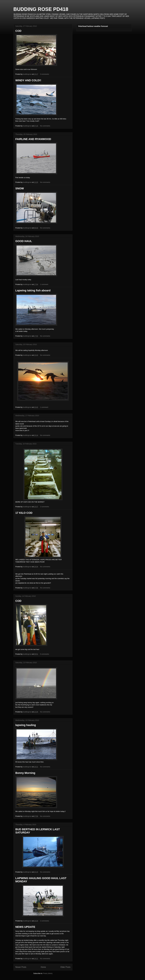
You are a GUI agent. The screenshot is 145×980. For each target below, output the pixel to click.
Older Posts (65, 967)
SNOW (20, 188)
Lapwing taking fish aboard (33, 290)
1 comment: (45, 284)
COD (18, 31)
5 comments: (45, 654)
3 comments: (45, 74)
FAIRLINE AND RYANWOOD (33, 139)
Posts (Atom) (48, 973)
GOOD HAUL (24, 241)
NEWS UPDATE (25, 927)
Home (43, 967)
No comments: (45, 126)
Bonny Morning (25, 773)
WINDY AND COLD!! (28, 80)
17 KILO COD (24, 513)
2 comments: (45, 507)
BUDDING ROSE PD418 (41, 9)
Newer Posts (21, 967)
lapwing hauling (26, 725)
